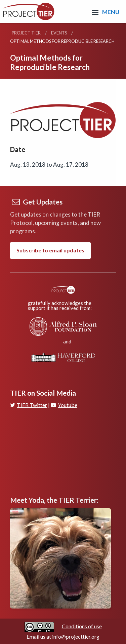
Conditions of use (82, 626)
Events (59, 33)
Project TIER (26, 33)
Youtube (64, 405)
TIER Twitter (29, 405)
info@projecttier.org (76, 636)
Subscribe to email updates (50, 250)
